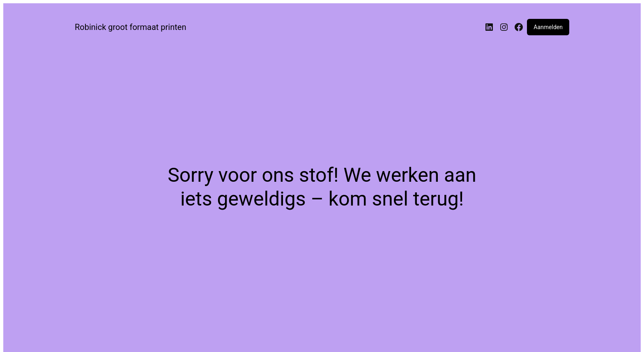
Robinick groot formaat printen (130, 27)
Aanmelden (548, 27)
